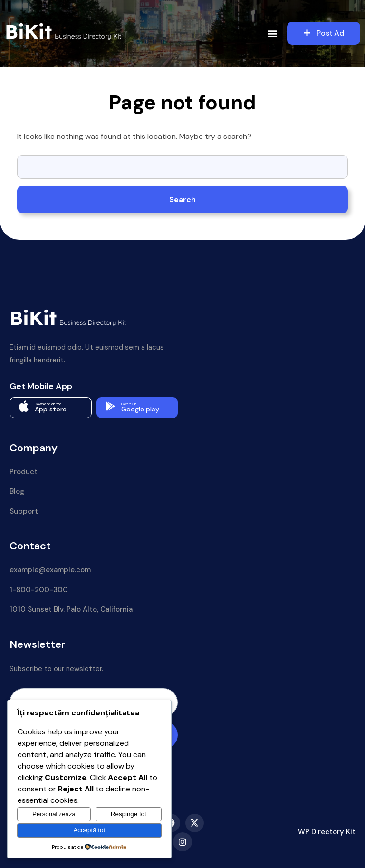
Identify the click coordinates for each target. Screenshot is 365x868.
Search (182, 200)
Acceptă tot (89, 830)
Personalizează (54, 814)
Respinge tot (129, 814)
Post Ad (324, 33)
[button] (272, 33)
